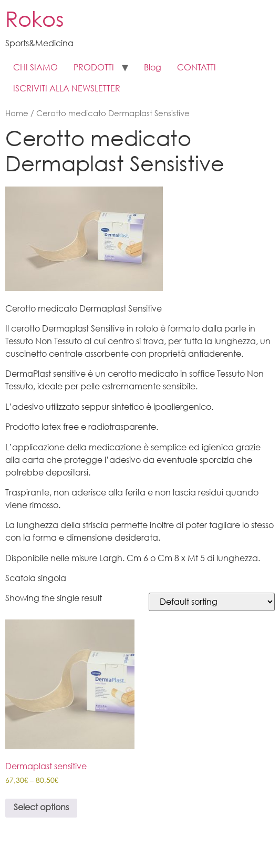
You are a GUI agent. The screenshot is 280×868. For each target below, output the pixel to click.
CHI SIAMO (35, 68)
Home (17, 114)
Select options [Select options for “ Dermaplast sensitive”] (41, 808)
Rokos (35, 21)
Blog (153, 68)
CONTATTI (196, 68)
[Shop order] (212, 602)
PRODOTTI (94, 68)
